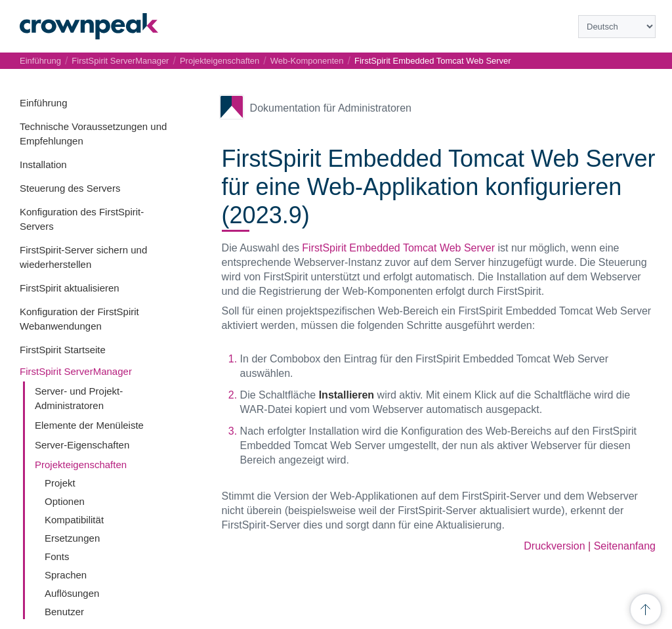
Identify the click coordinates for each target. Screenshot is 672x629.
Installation (43, 164)
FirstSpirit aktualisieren (70, 288)
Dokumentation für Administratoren (331, 108)
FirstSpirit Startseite (63, 350)
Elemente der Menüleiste (89, 425)
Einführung (44, 103)
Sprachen (66, 575)
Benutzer (64, 612)
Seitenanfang (625, 546)
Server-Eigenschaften (82, 445)
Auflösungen (72, 593)
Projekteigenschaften (81, 465)
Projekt (60, 483)
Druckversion (554, 546)
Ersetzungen (72, 538)
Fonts (57, 556)
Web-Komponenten (307, 61)
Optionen (65, 501)
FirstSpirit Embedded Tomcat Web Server (433, 61)
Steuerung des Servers (70, 188)
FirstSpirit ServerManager (76, 371)
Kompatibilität (74, 520)
